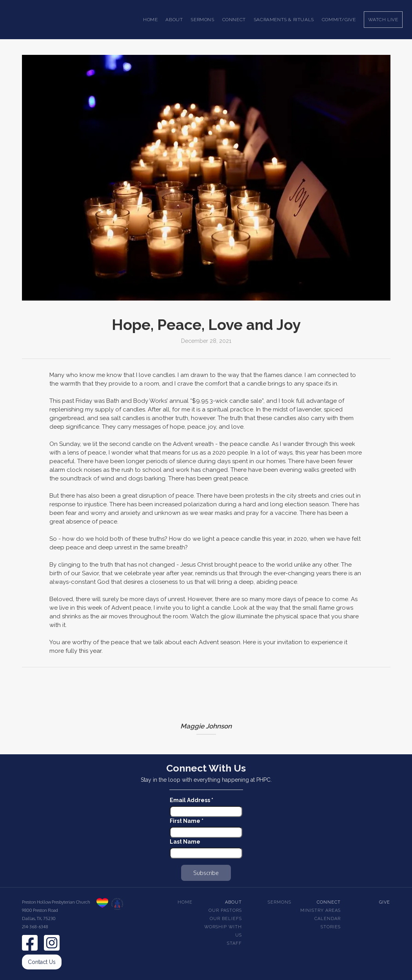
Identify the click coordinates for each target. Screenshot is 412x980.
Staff (234, 943)
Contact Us (42, 962)
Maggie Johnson (206, 726)
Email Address (191, 800)
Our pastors (225, 910)
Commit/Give (339, 20)
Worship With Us (223, 931)
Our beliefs (226, 919)
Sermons (280, 902)
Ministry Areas (320, 910)
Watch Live (383, 20)
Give (385, 902)
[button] (174, 20)
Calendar (328, 919)
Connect (329, 902)
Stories (331, 927)
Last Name (185, 842)
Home (150, 20)
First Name (187, 821)
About (233, 902)
